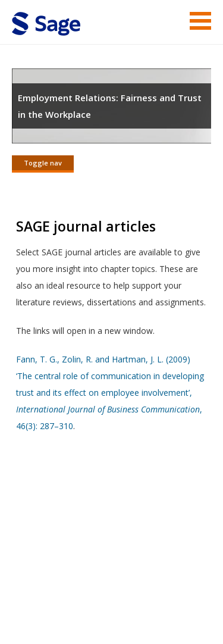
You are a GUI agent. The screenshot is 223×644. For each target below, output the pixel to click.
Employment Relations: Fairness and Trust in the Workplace (110, 106)
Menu (200, 21)
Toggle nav (43, 163)
